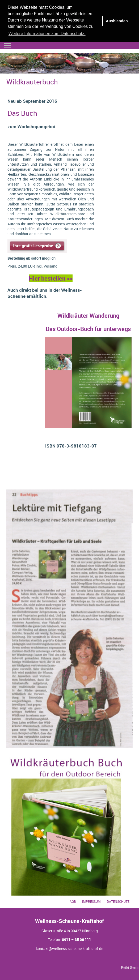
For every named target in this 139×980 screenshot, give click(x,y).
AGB (73, 902)
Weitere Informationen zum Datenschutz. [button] (47, 34)
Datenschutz (118, 902)
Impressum (91, 902)
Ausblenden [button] (117, 21)
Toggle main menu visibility (8, 44)
